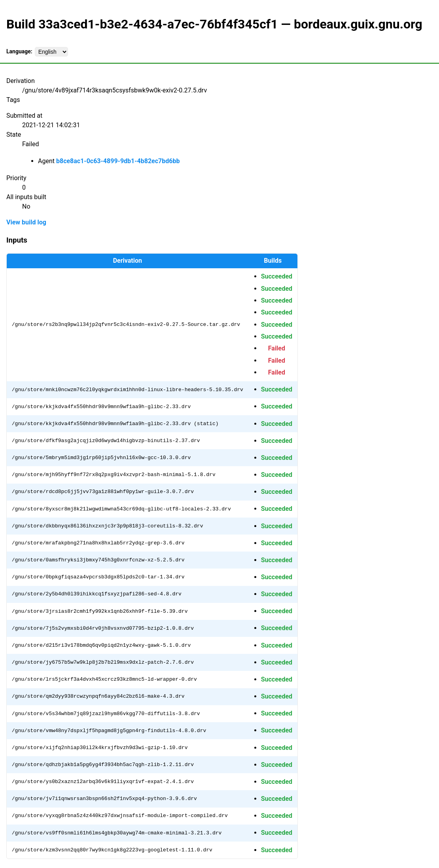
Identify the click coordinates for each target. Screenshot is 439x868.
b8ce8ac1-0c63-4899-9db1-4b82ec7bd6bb (118, 161)
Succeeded (277, 276)
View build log (26, 222)
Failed (277, 348)
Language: (19, 51)
